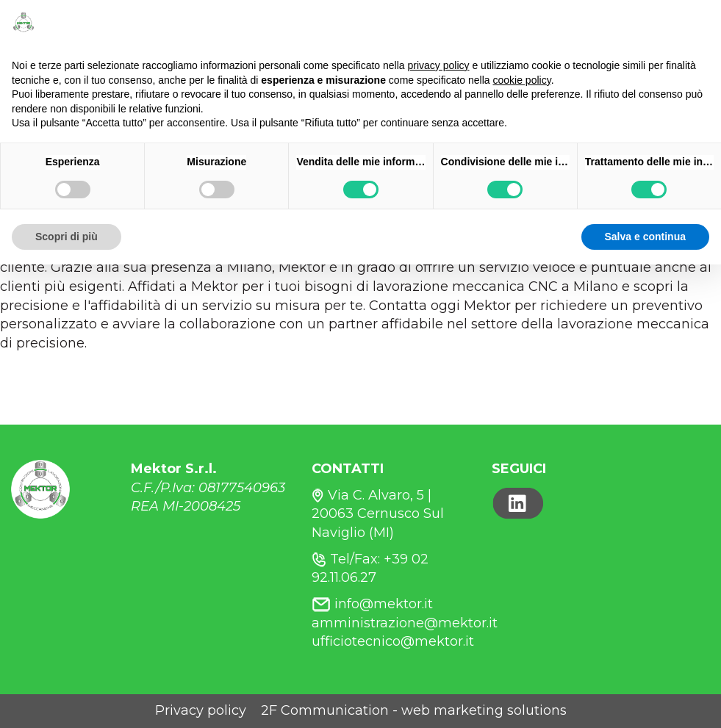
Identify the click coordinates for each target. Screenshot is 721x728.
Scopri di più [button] (67, 237)
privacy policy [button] (439, 65)
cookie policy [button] (522, 80)
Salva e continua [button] (645, 237)
